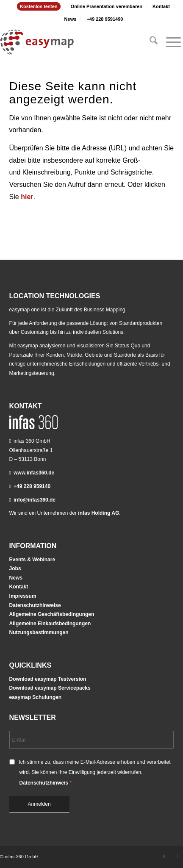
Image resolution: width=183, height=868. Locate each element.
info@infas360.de (35, 500)
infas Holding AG (98, 513)
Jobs (15, 568)
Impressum (23, 596)
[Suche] (149, 42)
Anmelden (39, 804)
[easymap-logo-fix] (73, 42)
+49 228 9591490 (105, 19)
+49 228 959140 (32, 486)
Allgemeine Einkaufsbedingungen (50, 624)
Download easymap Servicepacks (50, 688)
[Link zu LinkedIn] (164, 857)
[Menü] (169, 42)
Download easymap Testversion (48, 679)
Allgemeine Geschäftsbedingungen (52, 614)
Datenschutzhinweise (35, 605)
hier (27, 197)
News (71, 19)
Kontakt (161, 6)
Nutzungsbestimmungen (39, 632)
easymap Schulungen (35, 697)
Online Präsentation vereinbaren (107, 6)
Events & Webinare (32, 560)
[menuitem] (39, 6)
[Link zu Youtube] (177, 857)
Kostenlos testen (39, 6)
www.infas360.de (34, 473)
